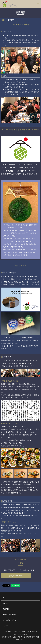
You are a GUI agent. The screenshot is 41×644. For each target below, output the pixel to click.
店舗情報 (6, 609)
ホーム (5, 598)
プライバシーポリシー (10, 620)
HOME (3, 20)
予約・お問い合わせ (9, 615)
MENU (38, 5)
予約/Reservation (16, 576)
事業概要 (6, 603)
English (5, 626)
